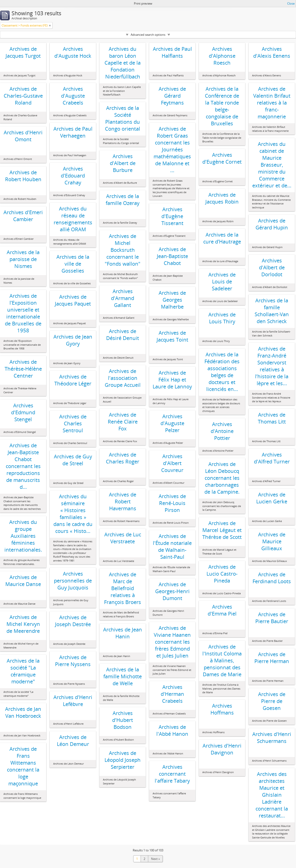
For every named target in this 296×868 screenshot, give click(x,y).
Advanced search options (148, 35)
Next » (155, 859)
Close (291, 3)
